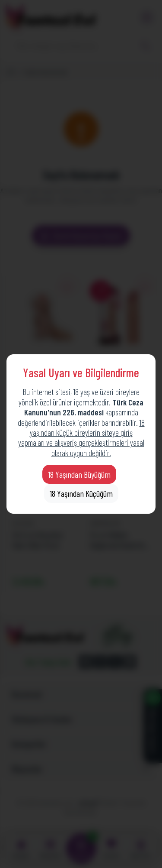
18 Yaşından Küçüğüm (81, 493)
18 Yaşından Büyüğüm (79, 474)
